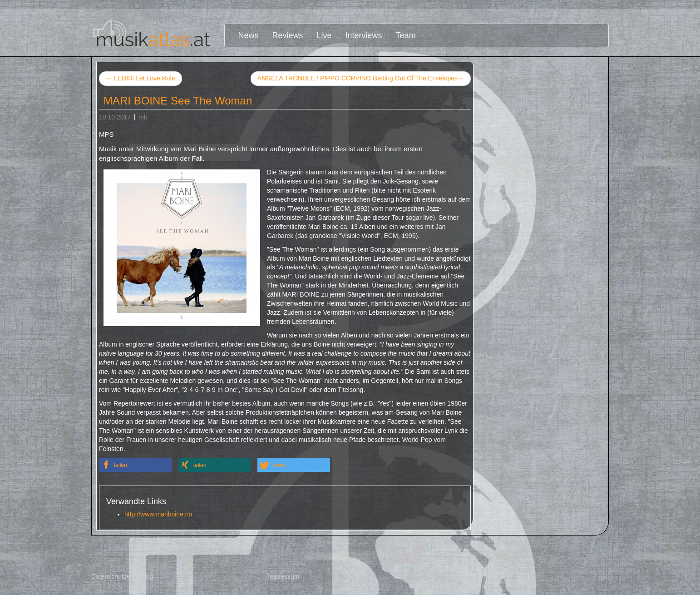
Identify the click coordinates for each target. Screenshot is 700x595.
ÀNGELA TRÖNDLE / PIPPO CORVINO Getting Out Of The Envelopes (361, 79)
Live (324, 35)
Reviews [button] (288, 35)
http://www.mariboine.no (158, 514)
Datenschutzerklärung (122, 576)
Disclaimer (461, 576)
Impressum (283, 576)
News (249, 35)
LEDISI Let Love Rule (140, 78)
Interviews (364, 35)
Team (406, 35)
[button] (135, 465)
